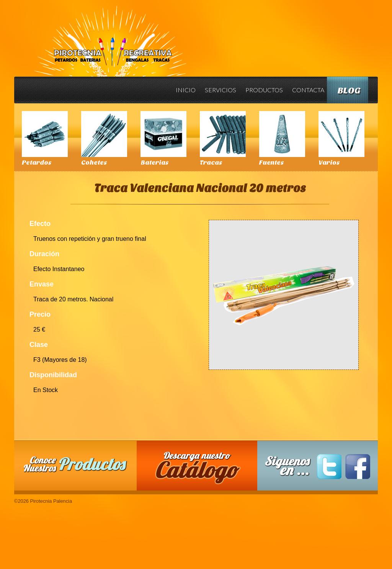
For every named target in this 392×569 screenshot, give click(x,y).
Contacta (308, 90)
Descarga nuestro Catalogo (201, 469)
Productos (264, 90)
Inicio (186, 90)
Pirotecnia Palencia (110, 36)
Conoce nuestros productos (75, 464)
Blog (349, 91)
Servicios (220, 90)
